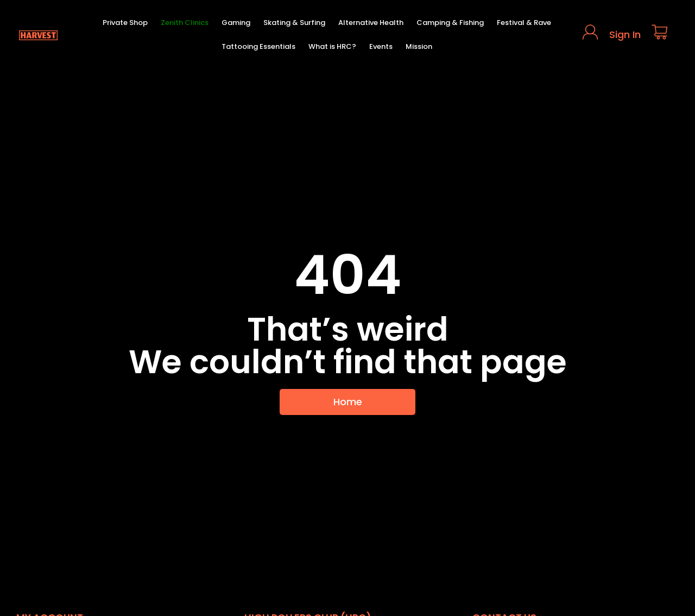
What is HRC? (332, 46)
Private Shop (125, 23)
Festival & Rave (524, 23)
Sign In (625, 34)
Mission (419, 46)
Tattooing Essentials (258, 46)
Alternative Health (371, 23)
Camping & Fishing (450, 23)
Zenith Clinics (185, 23)
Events (381, 46)
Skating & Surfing (294, 23)
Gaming (236, 23)
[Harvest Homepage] (38, 35)
